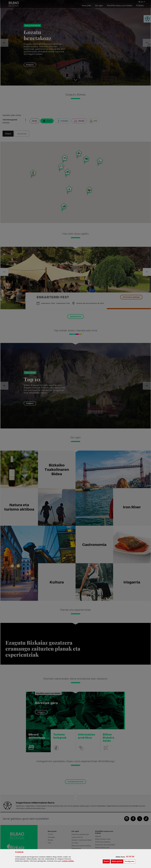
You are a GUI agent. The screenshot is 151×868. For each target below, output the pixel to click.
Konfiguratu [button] (130, 861)
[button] (127, 856)
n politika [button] (68, 861)
